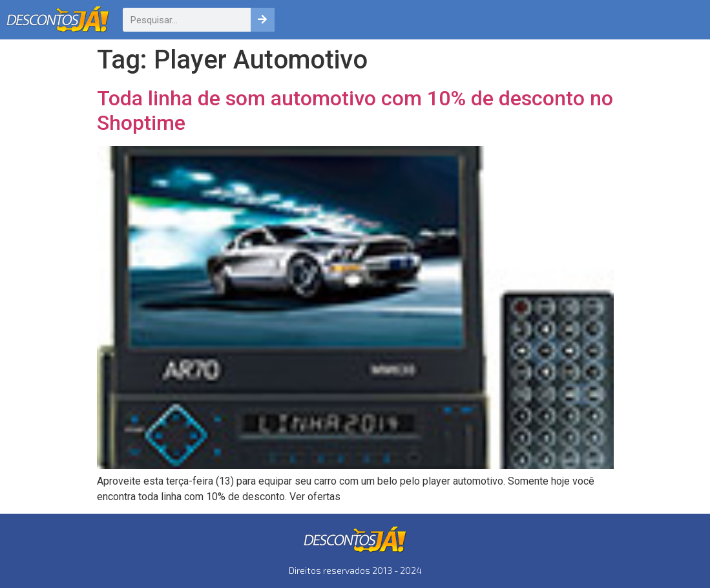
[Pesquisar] (263, 20)
